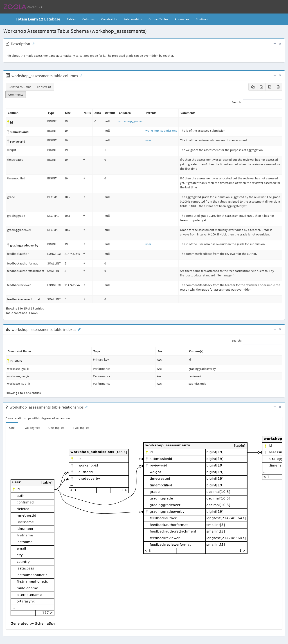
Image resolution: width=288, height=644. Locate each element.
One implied (56, 428)
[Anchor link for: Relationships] (86, 407)
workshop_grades (130, 121)
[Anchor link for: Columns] (80, 75)
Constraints (109, 19)
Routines (202, 19)
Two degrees (31, 428)
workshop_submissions (161, 131)
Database (38, 19)
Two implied (81, 428)
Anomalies (182, 19)
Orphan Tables (158, 19)
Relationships (133, 19)
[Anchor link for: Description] (32, 43)
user (148, 140)
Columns (88, 19)
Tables (73, 19)
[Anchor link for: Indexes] (78, 329)
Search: (257, 103)
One (12, 428)
